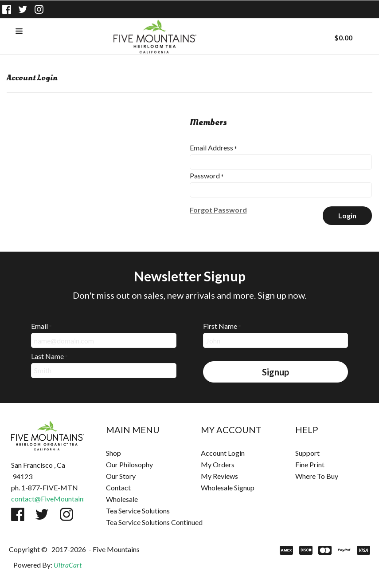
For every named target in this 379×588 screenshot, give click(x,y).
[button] (19, 32)
